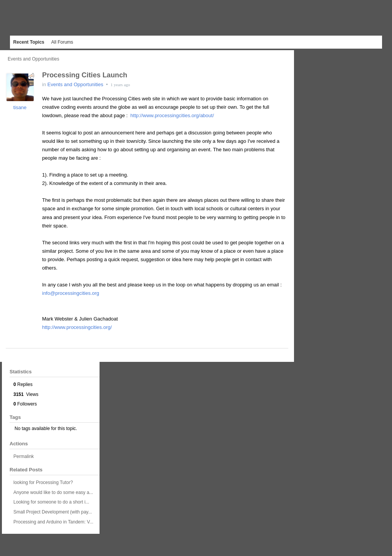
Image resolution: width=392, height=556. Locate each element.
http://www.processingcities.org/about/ (172, 115)
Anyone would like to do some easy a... (53, 492)
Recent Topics (29, 42)
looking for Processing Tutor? (43, 482)
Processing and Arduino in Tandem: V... (53, 522)
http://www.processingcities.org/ (77, 327)
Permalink (24, 456)
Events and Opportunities (33, 59)
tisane (20, 107)
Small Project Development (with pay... (53, 512)
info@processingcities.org (71, 293)
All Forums (62, 42)
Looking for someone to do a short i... (51, 502)
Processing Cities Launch (85, 75)
